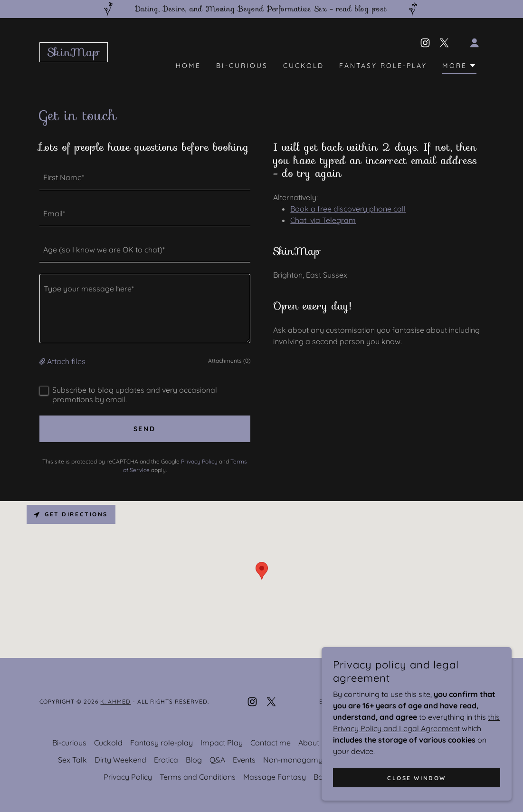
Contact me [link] (271, 743)
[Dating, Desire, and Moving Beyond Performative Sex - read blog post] (261, 9)
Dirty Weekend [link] (120, 760)
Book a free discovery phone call (348, 209)
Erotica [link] (166, 760)
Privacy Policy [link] (199, 461)
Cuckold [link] (304, 66)
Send (145, 429)
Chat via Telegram (323, 220)
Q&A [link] (217, 760)
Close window (417, 778)
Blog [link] (194, 760)
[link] (74, 53)
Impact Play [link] (222, 743)
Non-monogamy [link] (293, 760)
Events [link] (244, 760)
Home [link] (188, 66)
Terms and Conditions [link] (198, 777)
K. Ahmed (115, 701)
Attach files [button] (66, 361)
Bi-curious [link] (242, 66)
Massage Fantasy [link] (275, 777)
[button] (475, 43)
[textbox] (145, 178)
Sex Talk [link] (72, 760)
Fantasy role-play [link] (383, 66)
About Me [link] (315, 743)
